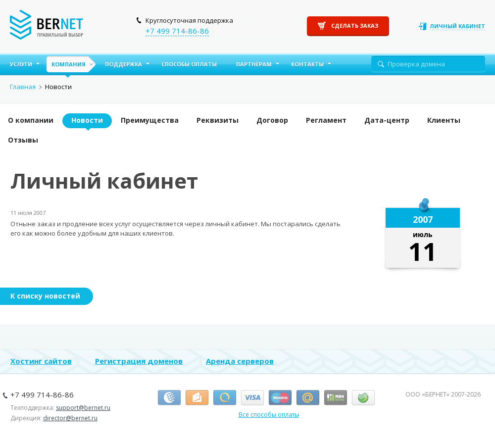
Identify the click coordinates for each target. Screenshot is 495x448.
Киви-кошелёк (225, 398)
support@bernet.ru (83, 408)
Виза (252, 398)
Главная (23, 87)
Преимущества (150, 120)
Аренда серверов (240, 361)
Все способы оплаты (269, 415)
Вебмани (169, 398)
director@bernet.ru (70, 418)
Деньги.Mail (308, 398)
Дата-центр (387, 120)
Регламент (326, 120)
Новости (87, 120)
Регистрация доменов (139, 361)
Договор (272, 120)
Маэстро (280, 398)
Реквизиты (218, 120)
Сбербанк (363, 398)
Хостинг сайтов (41, 361)
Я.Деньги (197, 398)
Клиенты (444, 120)
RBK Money (336, 398)
